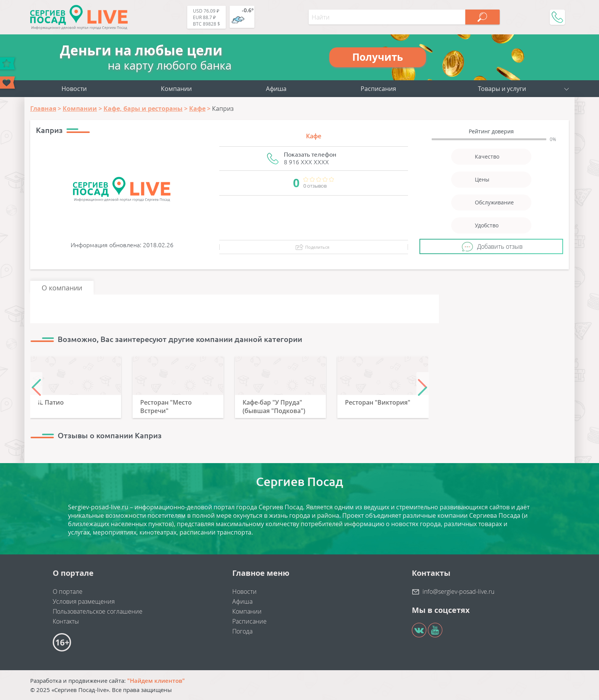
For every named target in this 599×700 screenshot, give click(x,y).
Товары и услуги (502, 89)
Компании (176, 89)
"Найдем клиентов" (156, 681)
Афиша (276, 89)
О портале (68, 591)
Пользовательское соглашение (98, 611)
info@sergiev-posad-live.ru (458, 591)
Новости (74, 89)
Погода (242, 631)
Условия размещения (84, 601)
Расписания (378, 89)
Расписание (249, 621)
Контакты (66, 621)
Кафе (314, 136)
